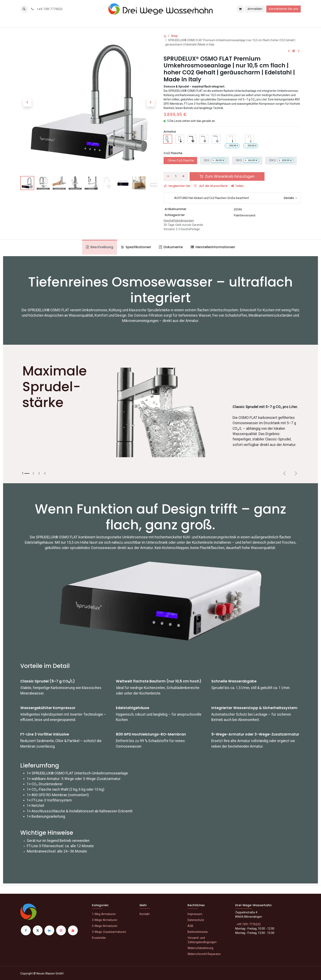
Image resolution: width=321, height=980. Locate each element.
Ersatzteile (99, 938)
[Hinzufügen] (184, 176)
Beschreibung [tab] (100, 247)
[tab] (213, 247)
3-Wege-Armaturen (105, 920)
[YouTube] (73, 930)
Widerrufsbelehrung (200, 948)
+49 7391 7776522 (46, 9)
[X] (38, 930)
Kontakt (145, 914)
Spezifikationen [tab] (136, 247)
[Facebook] (26, 930)
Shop (174, 36)
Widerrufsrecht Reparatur (204, 954)
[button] (24, 9)
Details (290, 198)
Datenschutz (196, 920)
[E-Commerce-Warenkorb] (240, 9)
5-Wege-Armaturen (105, 926)
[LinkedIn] (49, 930)
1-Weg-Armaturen (104, 914)
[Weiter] (296, 473)
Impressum (195, 914)
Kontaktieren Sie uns (284, 9)
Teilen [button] (237, 186)
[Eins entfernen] (168, 176)
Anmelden (255, 9)
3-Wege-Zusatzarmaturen (109, 932)
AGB (190, 926)
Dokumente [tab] (171, 247)
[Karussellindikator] (26, 474)
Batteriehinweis (198, 932)
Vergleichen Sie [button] (177, 186)
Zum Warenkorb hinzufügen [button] (227, 176)
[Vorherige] (284, 473)
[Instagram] (61, 930)
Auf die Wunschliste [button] (211, 186)
